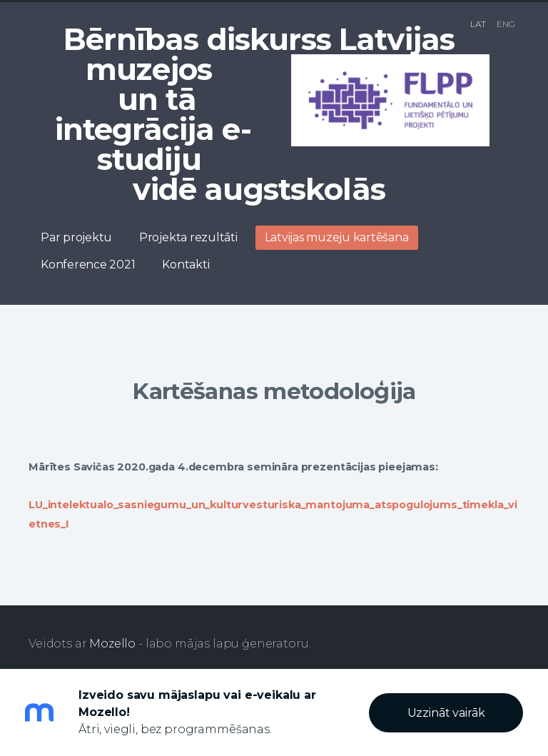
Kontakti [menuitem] (186, 264)
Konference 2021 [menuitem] (88, 264)
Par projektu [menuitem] (76, 237)
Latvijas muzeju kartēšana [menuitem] (337, 237)
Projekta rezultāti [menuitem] (188, 237)
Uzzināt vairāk (446, 713)
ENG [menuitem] (506, 24)
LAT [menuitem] (478, 24)
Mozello (112, 644)
